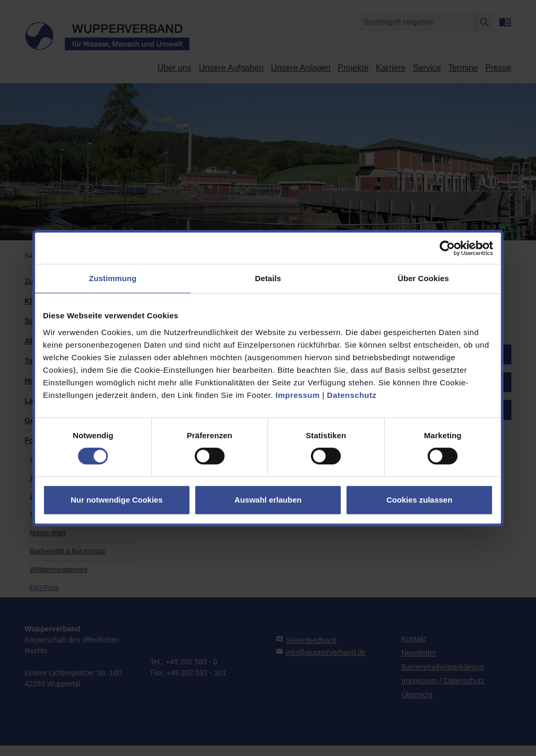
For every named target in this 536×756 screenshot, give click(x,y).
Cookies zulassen (419, 500)
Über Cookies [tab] (423, 278)
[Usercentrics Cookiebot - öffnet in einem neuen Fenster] (447, 248)
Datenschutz (352, 395)
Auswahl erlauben (268, 500)
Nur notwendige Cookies (117, 500)
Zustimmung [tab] (113, 278)
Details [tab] (268, 278)
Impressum (298, 395)
